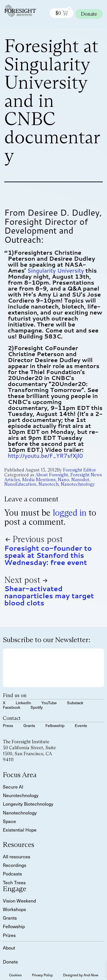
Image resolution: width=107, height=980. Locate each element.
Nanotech (49, 484)
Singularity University (56, 270)
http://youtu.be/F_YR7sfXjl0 (46, 456)
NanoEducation (20, 484)
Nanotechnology (78, 484)
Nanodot (80, 480)
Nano (63, 480)
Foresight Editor (79, 470)
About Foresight (52, 475)
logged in (70, 513)
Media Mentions (39, 480)
